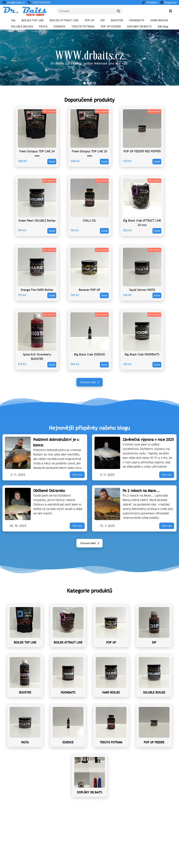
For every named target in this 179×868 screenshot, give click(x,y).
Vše (13, 20)
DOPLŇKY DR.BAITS (139, 26)
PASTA (43, 26)
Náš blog (163, 26)
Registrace (168, 2)
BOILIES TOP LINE (33, 20)
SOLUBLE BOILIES (22, 26)
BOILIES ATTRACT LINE (64, 20)
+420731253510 (39, 2)
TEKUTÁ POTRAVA (83, 26)
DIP (103, 20)
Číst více (77, 475)
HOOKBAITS (137, 20)
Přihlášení (150, 2)
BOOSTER (117, 20)
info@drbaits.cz (14, 2)
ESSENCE (59, 26)
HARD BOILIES (159, 20)
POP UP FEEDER (111, 26)
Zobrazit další (90, 382)
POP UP (89, 20)
